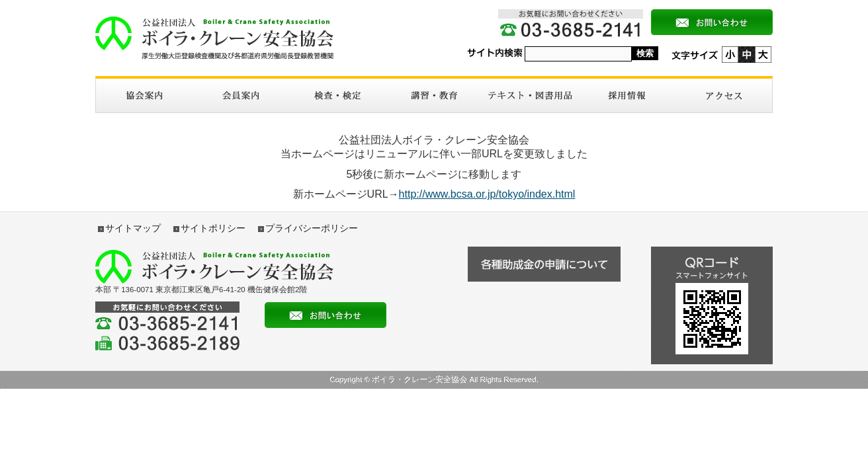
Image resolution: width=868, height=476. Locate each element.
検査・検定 (337, 96)
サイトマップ (133, 228)
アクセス (724, 96)
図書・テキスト (531, 96)
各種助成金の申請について (544, 264)
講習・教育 (434, 96)
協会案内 (144, 96)
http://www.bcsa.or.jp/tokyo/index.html (487, 194)
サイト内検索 (495, 53)
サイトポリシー (213, 228)
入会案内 (241, 96)
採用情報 (627, 96)
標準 (747, 55)
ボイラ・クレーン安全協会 (214, 38)
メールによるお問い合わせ (712, 22)
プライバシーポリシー (312, 228)
